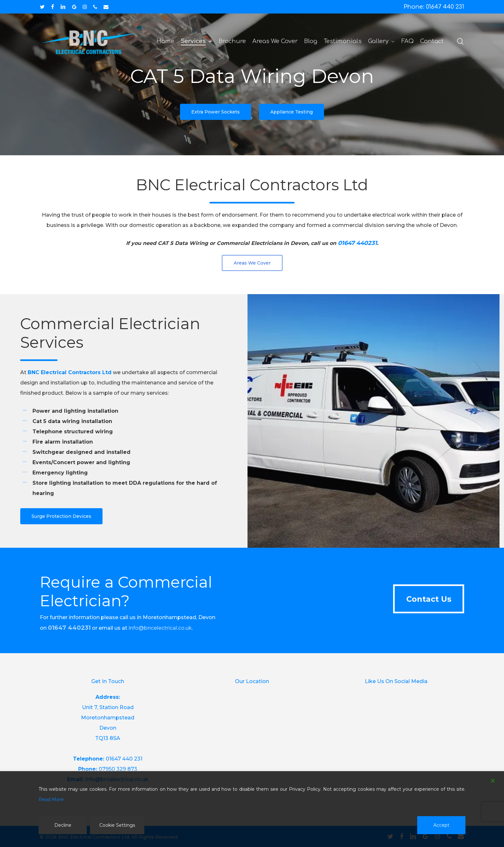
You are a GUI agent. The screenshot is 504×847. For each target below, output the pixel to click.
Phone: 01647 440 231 (434, 7)
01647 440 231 (124, 759)
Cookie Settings (117, 825)
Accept (441, 825)
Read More (51, 799)
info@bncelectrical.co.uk (160, 628)
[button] (216, 112)
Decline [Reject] (63, 825)
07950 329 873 (118, 769)
